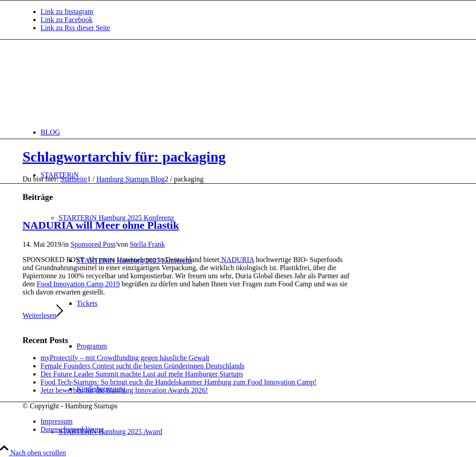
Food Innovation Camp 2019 (78, 284)
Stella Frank (147, 244)
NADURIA (237, 260)
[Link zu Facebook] (67, 20)
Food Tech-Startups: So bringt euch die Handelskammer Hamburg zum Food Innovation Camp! (179, 382)
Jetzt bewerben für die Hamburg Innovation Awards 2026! (124, 390)
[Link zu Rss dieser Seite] (75, 28)
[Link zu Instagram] (67, 11)
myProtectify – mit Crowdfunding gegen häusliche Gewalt (125, 358)
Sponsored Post (93, 244)
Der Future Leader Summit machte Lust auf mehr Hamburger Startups (142, 374)
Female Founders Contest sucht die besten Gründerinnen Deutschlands (143, 366)
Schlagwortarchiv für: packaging (124, 157)
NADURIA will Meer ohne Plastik (101, 225)
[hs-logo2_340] (90, 82)
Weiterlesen (43, 315)
